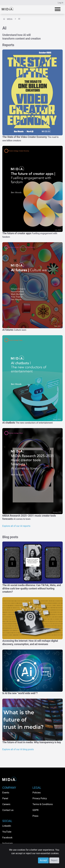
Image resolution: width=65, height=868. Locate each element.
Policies (37, 793)
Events (6, 793)
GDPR (35, 810)
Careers (6, 804)
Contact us (8, 810)
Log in (61, 3)
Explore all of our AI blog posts (18, 749)
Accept (43, 860)
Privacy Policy (40, 798)
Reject (54, 860)
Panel (5, 798)
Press (35, 816)
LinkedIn (7, 826)
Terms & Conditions (43, 804)
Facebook (7, 838)
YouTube (7, 832)
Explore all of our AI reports (16, 526)
